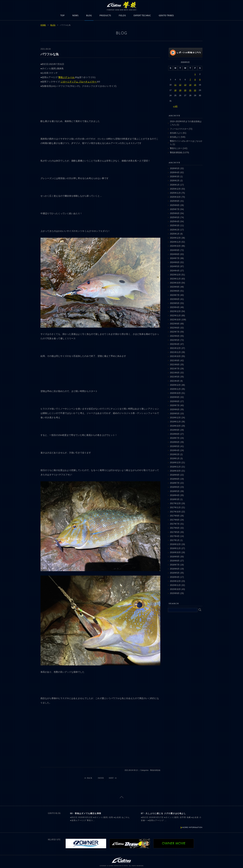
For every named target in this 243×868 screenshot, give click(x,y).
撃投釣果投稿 (176, 153)
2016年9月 (175, 557)
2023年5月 (175, 303)
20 (185, 90)
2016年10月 (175, 552)
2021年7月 (175, 369)
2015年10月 (175, 589)
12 (180, 85)
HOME (43, 25)
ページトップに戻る (122, 797)
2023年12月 (175, 275)
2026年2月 (175, 181)
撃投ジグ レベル (67, 77)
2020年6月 (175, 410)
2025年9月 (175, 201)
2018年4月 (175, 495)
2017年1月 (175, 540)
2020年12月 (175, 385)
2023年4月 (175, 307)
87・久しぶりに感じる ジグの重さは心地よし (163, 813)
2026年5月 (175, 168)
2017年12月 (175, 503)
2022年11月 (175, 316)
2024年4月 (175, 271)
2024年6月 (175, 262)
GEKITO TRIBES (166, 16)
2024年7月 (175, 258)
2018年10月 (175, 471)
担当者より (175, 137)
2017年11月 (175, 507)
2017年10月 (175, 512)
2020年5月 (175, 414)
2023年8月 (175, 291)
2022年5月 (175, 340)
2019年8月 (175, 434)
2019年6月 (175, 442)
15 (195, 85)
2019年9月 (175, 430)
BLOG (89, 16)
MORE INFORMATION (192, 827)
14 (190, 85)
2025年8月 (175, 205)
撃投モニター (176, 148)
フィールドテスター (179, 129)
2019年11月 (175, 422)
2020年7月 (175, 405)
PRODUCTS (105, 16)
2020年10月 (175, 393)
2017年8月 (175, 520)
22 (195, 90)
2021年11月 (175, 352)
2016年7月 (175, 565)
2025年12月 (175, 189)
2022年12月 (175, 311)
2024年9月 (175, 250)
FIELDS (122, 16)
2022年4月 (175, 344)
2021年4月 (175, 381)
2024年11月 (175, 242)
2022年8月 (175, 328)
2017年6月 (175, 528)
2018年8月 (175, 479)
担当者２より (176, 133)
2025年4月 (175, 221)
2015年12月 (175, 581)
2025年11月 (175, 193)
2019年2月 (175, 454)
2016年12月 (175, 544)
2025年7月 (175, 209)
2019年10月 (175, 426)
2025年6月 (175, 213)
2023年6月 (175, 299)
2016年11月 (175, 548)
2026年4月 (175, 172)
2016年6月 (175, 569)
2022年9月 (175, 324)
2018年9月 (175, 475)
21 (190, 90)
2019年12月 (175, 418)
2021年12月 (175, 348)
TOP (63, 16)
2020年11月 (175, 389)
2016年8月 (175, 561)
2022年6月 (175, 336)
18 (175, 90)
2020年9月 (175, 397)
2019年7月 (175, 438)
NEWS (75, 16)
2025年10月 (175, 197)
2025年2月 (175, 230)
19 (180, 90)
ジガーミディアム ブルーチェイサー (79, 82)
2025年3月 (175, 226)
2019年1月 (175, 458)
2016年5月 (175, 573)
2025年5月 (175, 217)
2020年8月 (175, 401)
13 (185, 85)
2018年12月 (175, 463)
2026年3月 (175, 177)
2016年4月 (175, 577)
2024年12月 (175, 238)
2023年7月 (175, 295)
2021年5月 (175, 377)
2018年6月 (175, 487)
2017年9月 (175, 516)
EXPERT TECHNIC (142, 16)
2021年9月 (175, 361)
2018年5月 (175, 491)
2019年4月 (175, 450)
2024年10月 (175, 246)
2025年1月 (175, 234)
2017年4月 (175, 536)
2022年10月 (175, 320)
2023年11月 (175, 279)
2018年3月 (175, 499)
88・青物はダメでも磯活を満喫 (86, 813)
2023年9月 (175, 287)
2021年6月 (175, 373)
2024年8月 (175, 254)
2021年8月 (175, 365)
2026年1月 (175, 185)
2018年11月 (175, 467)
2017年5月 (175, 532)
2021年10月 (175, 356)
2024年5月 (175, 266)
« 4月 (175, 106)
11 (175, 85)
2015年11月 (175, 585)
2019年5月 (175, 446)
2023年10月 (175, 283)
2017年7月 (175, 524)
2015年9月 (175, 593)
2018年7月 (175, 483)
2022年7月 (175, 332)
